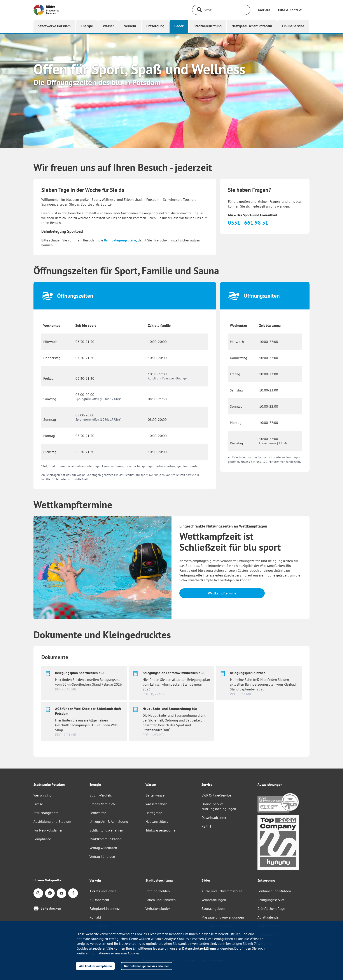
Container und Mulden (274, 891)
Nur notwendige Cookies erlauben (147, 966)
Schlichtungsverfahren (106, 830)
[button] (290, 10)
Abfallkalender (269, 917)
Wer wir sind (43, 795)
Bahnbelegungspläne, (120, 240)
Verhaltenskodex (158, 908)
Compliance (42, 839)
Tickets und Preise (103, 891)
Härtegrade (154, 813)
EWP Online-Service (216, 795)
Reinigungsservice (271, 900)
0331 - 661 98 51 (248, 223)
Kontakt (95, 917)
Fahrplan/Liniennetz (105, 908)
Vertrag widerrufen (103, 848)
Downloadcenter (214, 818)
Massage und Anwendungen (223, 917)
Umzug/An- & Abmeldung (109, 821)
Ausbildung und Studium (52, 821)
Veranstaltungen (214, 900)
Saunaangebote (213, 908)
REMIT (206, 826)
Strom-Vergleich (101, 795)
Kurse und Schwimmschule (222, 891)
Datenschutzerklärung (199, 948)
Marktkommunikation (106, 839)
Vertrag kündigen (102, 856)
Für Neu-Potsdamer (48, 830)
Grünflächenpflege (271, 908)
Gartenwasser (156, 795)
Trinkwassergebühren (161, 830)
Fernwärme (98, 813)
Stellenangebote (46, 813)
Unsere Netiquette (47, 880)
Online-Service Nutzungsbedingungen (219, 806)
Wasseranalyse (156, 804)
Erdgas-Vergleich (102, 804)
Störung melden (158, 891)
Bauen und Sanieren (161, 900)
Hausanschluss (157, 821)
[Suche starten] (199, 10)
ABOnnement (99, 900)
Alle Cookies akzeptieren (95, 966)
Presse (38, 804)
